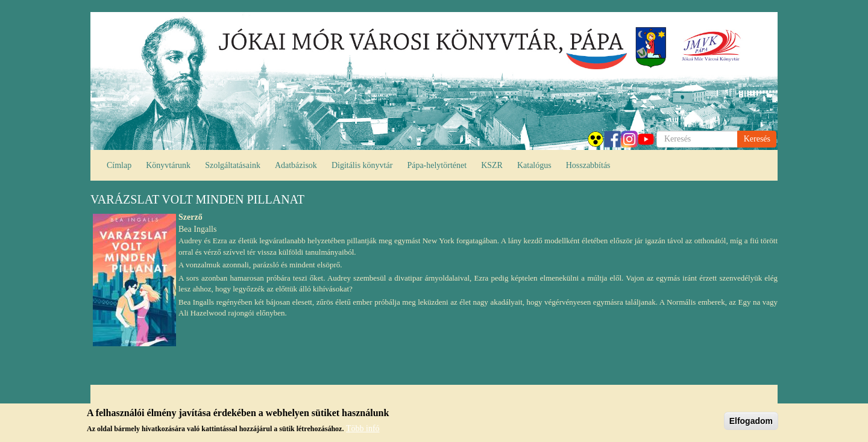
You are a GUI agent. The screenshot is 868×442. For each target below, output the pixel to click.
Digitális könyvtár (362, 165)
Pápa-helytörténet (437, 165)
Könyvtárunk (168, 165)
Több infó (363, 428)
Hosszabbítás (588, 165)
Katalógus (534, 165)
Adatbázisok (296, 165)
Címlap (119, 165)
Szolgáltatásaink (233, 165)
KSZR (492, 165)
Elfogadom (751, 421)
